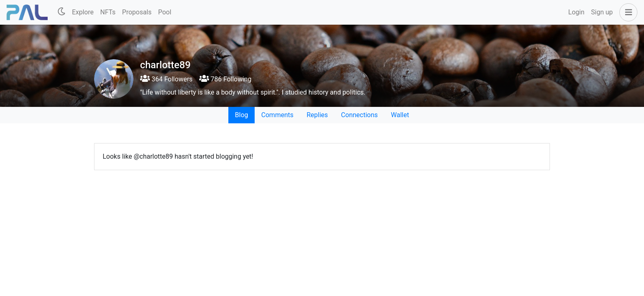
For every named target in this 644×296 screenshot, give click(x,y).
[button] (627, 12)
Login (576, 12)
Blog (241, 115)
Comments (277, 115)
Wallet (400, 115)
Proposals (137, 12)
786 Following (225, 79)
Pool (165, 12)
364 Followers (166, 79)
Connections (359, 115)
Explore (83, 12)
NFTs (108, 12)
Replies (317, 115)
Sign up (602, 12)
